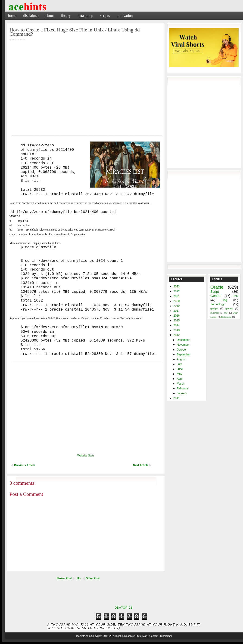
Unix (235, 296)
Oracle (217, 287)
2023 (177, 287)
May (179, 374)
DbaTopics (124, 608)
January (182, 393)
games (229, 308)
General (216, 296)
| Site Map (142, 636)
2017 (177, 311)
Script (215, 292)
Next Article (141, 465)
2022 (177, 291)
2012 (177, 335)
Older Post (93, 578)
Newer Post (64, 578)
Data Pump (85, 16)
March (181, 384)
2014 (177, 325)
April (180, 379)
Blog (224, 300)
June (180, 369)
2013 (177, 330)
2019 (177, 306)
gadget (214, 308)
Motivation (125, 16)
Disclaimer (31, 16)
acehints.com (83, 636)
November (183, 345)
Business (215, 313)
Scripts (105, 16)
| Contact (153, 636)
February (182, 388)
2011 (177, 398)
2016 (177, 316)
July (179, 364)
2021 (177, 296)
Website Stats (86, 456)
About (50, 16)
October (182, 350)
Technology (217, 304)
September (184, 354)
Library (66, 16)
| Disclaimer (165, 636)
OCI (226, 313)
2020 (177, 301)
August (181, 359)
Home (12, 16)
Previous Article (25, 465)
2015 (177, 320)
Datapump (226, 317)
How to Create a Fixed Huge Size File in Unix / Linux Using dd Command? (75, 32)
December (183, 340)
